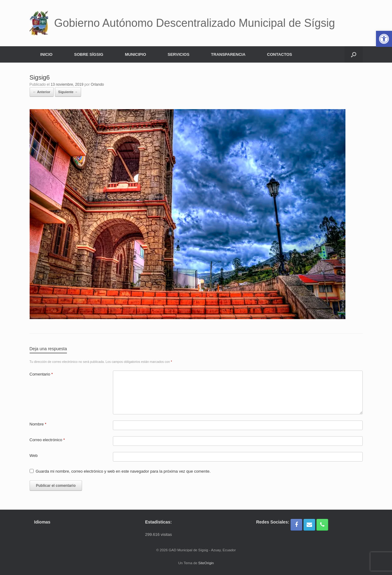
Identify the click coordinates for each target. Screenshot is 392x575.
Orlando (97, 84)
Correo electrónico (47, 440)
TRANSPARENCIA (228, 54)
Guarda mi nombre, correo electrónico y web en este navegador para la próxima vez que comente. (123, 471)
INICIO (47, 54)
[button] (354, 54)
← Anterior (42, 92)
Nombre (38, 424)
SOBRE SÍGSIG (89, 54)
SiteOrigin (206, 563)
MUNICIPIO (136, 54)
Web (34, 456)
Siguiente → (68, 92)
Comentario (41, 374)
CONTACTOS (280, 54)
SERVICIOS (179, 54)
